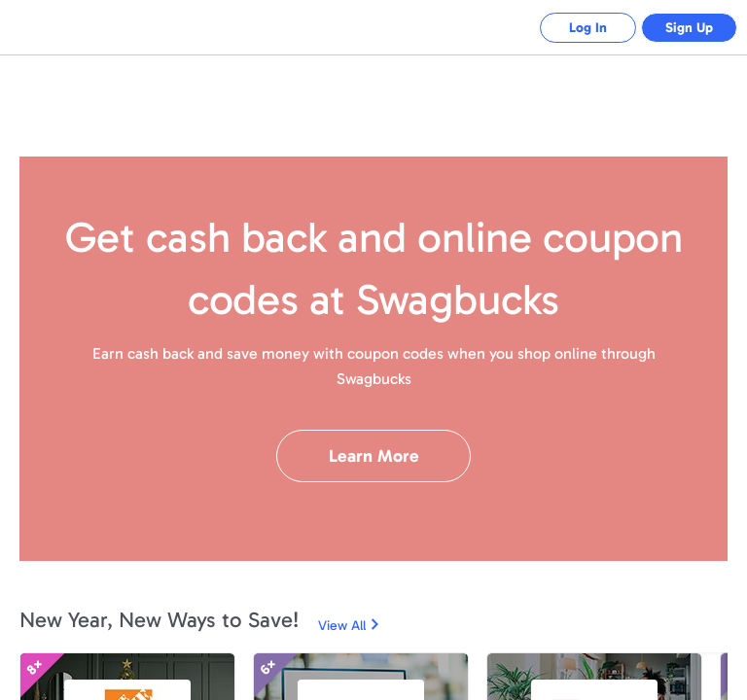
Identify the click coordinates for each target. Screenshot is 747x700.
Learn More (374, 456)
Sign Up (689, 28)
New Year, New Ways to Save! (159, 620)
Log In (587, 28)
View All (342, 626)
